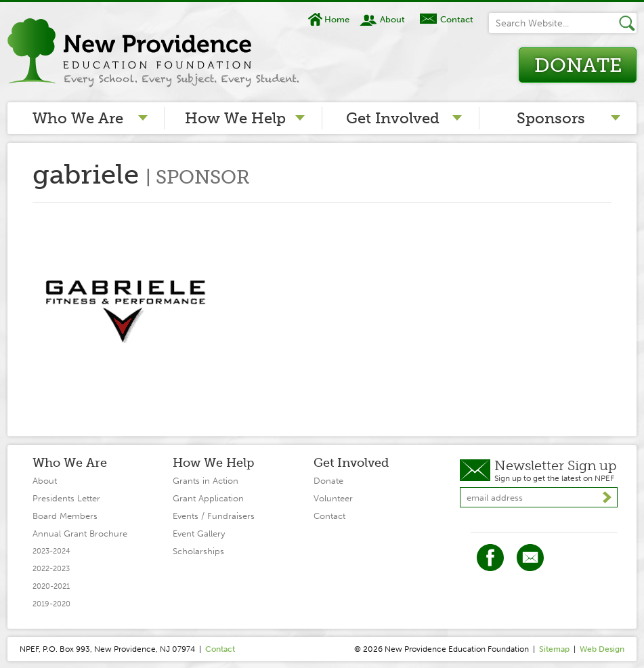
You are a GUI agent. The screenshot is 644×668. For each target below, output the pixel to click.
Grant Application (208, 498)
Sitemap (554, 649)
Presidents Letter (66, 498)
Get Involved (393, 118)
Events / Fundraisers (214, 516)
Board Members (65, 516)
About (392, 19)
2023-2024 (51, 551)
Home (337, 19)
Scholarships (198, 551)
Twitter (530, 558)
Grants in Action (206, 481)
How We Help (235, 118)
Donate (578, 65)
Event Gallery (199, 534)
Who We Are (78, 118)
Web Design (602, 649)
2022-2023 (51, 569)
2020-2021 (51, 586)
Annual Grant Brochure (80, 534)
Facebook (490, 558)
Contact (457, 19)
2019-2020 (51, 604)
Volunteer (333, 498)
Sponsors (551, 118)
